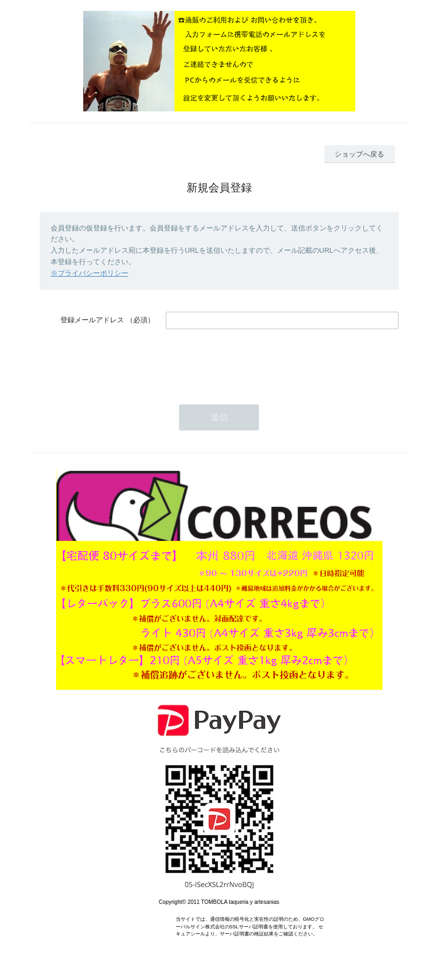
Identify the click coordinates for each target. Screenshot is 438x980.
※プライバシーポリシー (90, 273)
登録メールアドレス (92, 320)
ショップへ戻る (359, 154)
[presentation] (248, 361)
